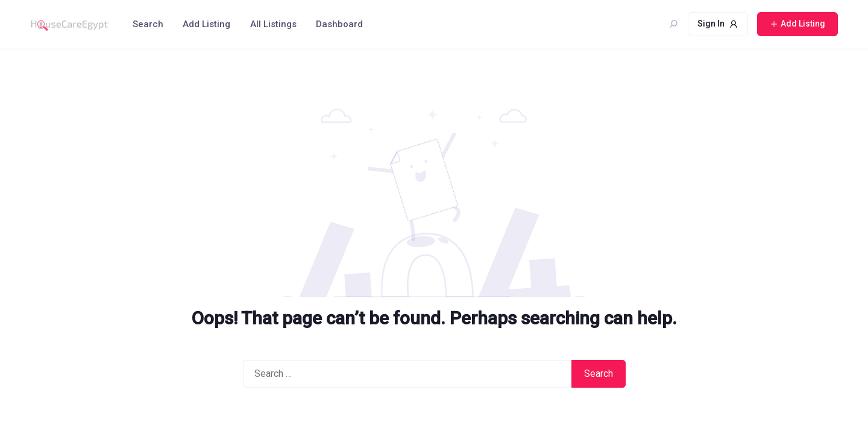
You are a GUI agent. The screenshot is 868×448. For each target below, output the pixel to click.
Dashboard (339, 24)
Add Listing (206, 24)
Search (148, 24)
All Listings (273, 24)
